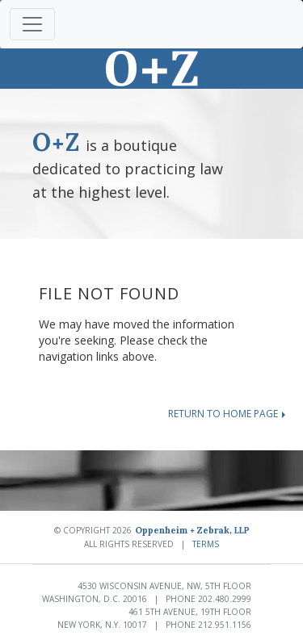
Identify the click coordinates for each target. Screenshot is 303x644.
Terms (206, 544)
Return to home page (227, 414)
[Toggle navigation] (32, 24)
